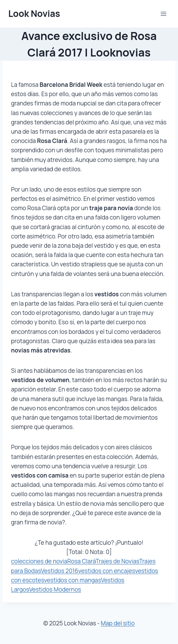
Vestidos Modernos (55, 589)
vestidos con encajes (107, 571)
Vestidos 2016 (60, 571)
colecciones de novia (39, 561)
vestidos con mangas (73, 580)
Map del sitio (118, 623)
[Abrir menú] (163, 14)
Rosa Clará (81, 561)
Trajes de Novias (117, 561)
